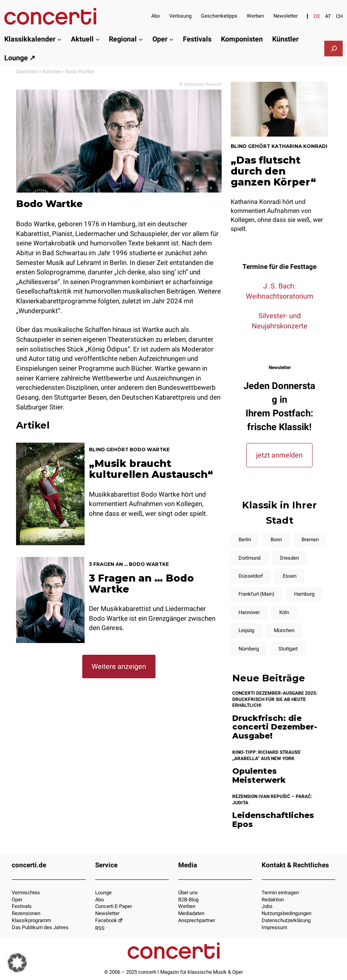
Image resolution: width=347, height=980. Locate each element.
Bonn (276, 540)
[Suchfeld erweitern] (334, 49)
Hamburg (304, 594)
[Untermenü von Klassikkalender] (59, 39)
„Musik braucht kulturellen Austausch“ (151, 469)
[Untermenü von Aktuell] (98, 39)
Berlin (245, 540)
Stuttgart (288, 649)
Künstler (52, 71)
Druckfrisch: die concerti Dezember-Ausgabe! (275, 727)
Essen (290, 576)
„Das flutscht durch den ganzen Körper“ (273, 171)
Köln (284, 612)
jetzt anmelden (279, 455)
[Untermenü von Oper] (171, 39)
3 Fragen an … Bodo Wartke (141, 584)
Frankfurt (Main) (257, 594)
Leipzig (246, 630)
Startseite (27, 71)
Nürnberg (249, 649)
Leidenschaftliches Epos (273, 820)
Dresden (289, 558)
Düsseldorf (251, 576)
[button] (17, 963)
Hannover (249, 612)
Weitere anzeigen (119, 666)
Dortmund (249, 558)
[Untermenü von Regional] (141, 39)
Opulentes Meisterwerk (259, 776)
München (284, 630)
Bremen (310, 540)
